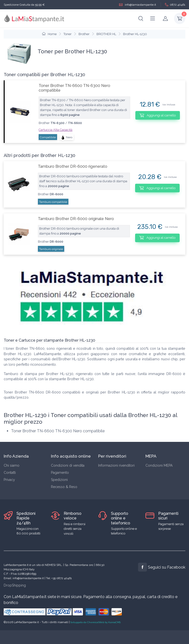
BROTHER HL (106, 34)
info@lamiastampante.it (138, 5)
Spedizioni (59, 480)
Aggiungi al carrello (158, 115)
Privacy (9, 480)
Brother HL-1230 (135, 34)
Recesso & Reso (64, 487)
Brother (84, 34)
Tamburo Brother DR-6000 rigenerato (73, 166)
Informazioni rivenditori (116, 465)
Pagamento (60, 473)
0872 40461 (175, 5)
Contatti (10, 473)
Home (49, 34)
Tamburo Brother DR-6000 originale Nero (76, 219)
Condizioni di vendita (68, 465)
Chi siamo (12, 465)
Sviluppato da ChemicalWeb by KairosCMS (95, 622)
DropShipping (15, 585)
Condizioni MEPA (159, 465)
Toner (68, 34)
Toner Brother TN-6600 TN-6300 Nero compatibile (74, 88)
